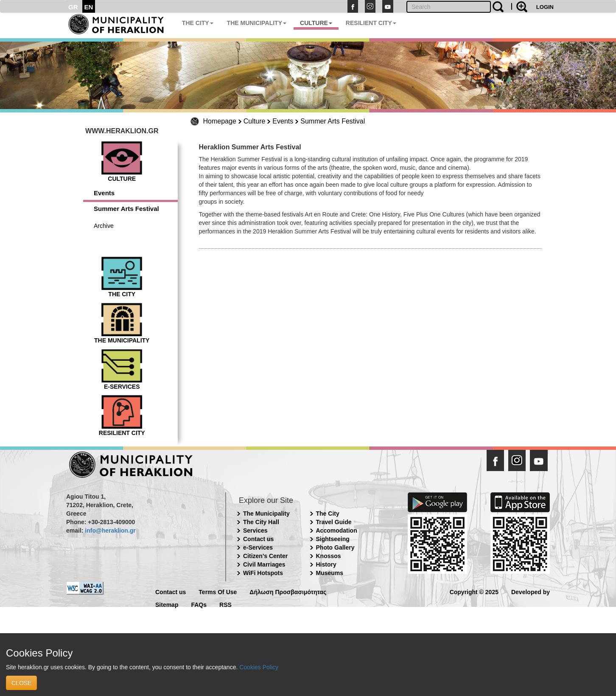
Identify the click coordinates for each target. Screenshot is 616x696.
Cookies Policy (259, 667)
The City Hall (261, 522)
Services (255, 530)
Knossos (329, 556)
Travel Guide (334, 522)
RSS (225, 604)
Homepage (220, 121)
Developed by (531, 591)
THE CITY (198, 23)
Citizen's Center (265, 556)
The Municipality (266, 514)
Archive (104, 226)
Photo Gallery (335, 547)
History (326, 564)
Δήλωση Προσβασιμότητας (288, 591)
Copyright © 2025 (474, 591)
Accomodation (337, 530)
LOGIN (545, 7)
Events (283, 121)
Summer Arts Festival (333, 121)
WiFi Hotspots (263, 573)
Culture (255, 121)
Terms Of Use (218, 591)
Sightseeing (333, 539)
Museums (330, 573)
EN (89, 7)
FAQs (199, 604)
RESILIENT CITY (371, 23)
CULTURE (316, 23)
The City (328, 514)
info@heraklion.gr (110, 530)
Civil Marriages (264, 564)
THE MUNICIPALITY (257, 23)
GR (73, 7)
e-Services (258, 547)
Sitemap (167, 604)
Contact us (258, 539)
